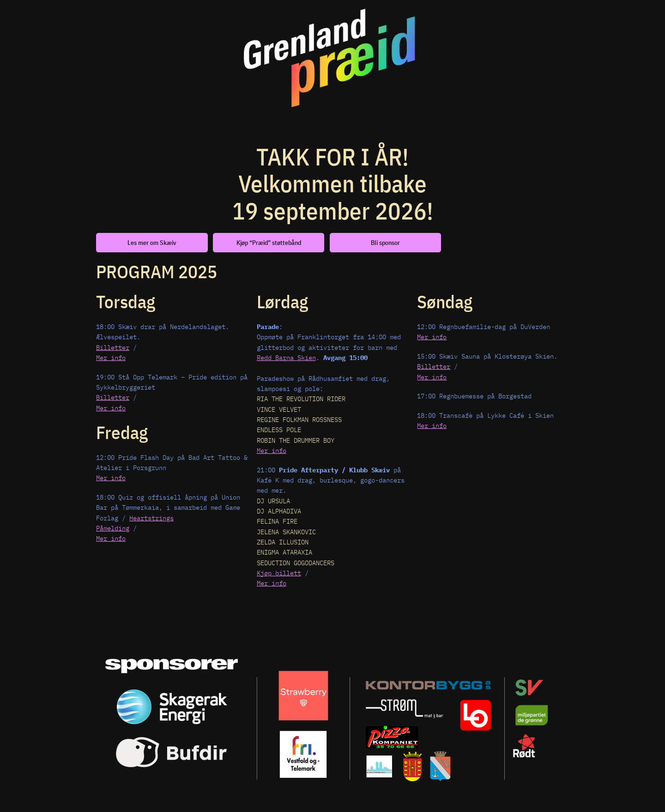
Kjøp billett (279, 573)
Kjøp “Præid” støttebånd (269, 242)
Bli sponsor (385, 242)
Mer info (111, 357)
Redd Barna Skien (286, 357)
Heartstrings (151, 518)
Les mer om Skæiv (152, 242)
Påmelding (113, 528)
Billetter (113, 347)
